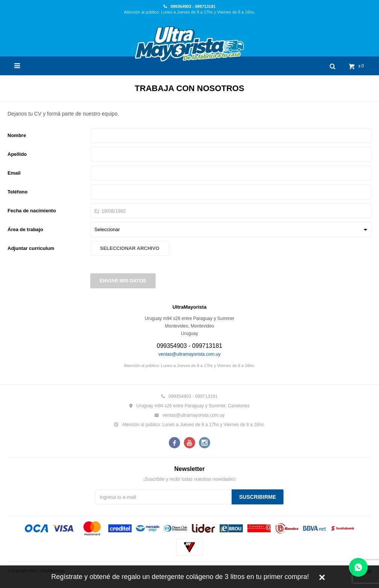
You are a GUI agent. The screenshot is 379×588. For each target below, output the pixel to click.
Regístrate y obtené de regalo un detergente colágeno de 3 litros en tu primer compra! (180, 577)
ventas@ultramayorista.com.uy (190, 354)
